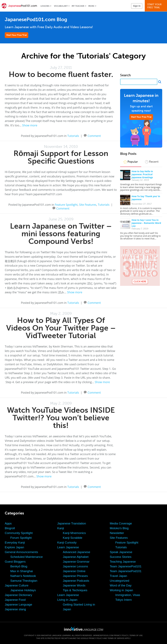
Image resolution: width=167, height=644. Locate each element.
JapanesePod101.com (103, 635)
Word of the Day (121, 585)
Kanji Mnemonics (74, 533)
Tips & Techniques (75, 590)
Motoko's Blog (119, 528)
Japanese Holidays (23, 590)
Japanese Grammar (76, 562)
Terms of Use (136, 635)
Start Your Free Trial (17, 35)
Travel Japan (118, 576)
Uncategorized (120, 581)
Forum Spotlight (21, 538)
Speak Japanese (121, 552)
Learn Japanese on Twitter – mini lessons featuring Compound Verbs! (61, 234)
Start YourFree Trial (156, 6)
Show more (30, 125)
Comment (94, 135)
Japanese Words (74, 585)
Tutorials (73, 136)
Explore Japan (14, 547)
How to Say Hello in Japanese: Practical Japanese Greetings (142, 174)
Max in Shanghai (22, 571)
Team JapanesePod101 (126, 566)
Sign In (137, 6)
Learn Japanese (68, 547)
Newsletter (117, 533)
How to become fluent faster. (61, 74)
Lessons (45, 6)
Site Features (88, 205)
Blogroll (10, 528)
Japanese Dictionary (18, 595)
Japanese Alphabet (76, 557)
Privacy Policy (121, 635)
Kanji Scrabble (73, 538)
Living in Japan (67, 600)
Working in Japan (121, 590)
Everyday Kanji (15, 542)
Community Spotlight (19, 533)
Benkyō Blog (19, 566)
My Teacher (78, 6)
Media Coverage (121, 523)
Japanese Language (18, 604)
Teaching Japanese (123, 562)
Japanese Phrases (75, 576)
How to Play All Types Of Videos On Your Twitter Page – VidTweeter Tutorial (61, 328)
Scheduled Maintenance (27, 557)
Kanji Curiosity (67, 542)
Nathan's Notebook (23, 576)
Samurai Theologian (24, 581)
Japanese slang (15, 609)
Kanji (61, 528)
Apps (8, 523)
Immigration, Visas (128, 595)
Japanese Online (74, 571)
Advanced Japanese (76, 552)
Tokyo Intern (124, 600)
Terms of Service (116, 638)
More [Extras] (91, 6)
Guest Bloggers (15, 562)
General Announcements (21, 552)
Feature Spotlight (66, 205)
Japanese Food (15, 600)
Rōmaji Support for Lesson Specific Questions (61, 157)
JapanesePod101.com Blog (36, 19)
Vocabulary (61, 6)
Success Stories (121, 557)
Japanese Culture (17, 585)
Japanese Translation (72, 523)
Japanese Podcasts (76, 581)
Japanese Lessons (75, 566)
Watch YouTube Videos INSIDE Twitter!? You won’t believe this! (61, 418)
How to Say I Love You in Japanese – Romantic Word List (146, 223)
